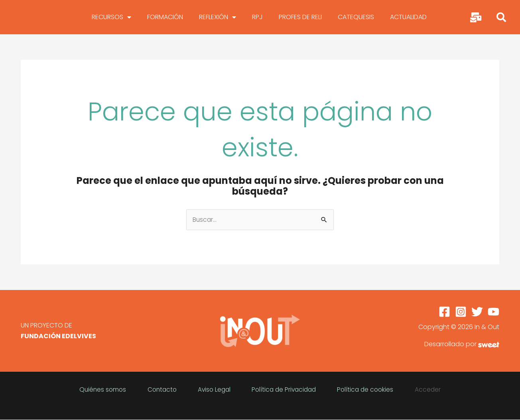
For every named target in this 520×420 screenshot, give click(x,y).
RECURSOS (111, 17)
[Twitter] (477, 312)
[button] (501, 17)
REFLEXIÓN (218, 17)
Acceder (396, 385)
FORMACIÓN (165, 17)
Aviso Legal (221, 385)
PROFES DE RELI (300, 17)
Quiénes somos (136, 385)
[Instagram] (461, 312)
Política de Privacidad (278, 385)
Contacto (182, 385)
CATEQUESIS (356, 17)
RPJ (257, 17)
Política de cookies (347, 385)
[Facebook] (444, 312)
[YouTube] (493, 312)
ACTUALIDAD (408, 17)
